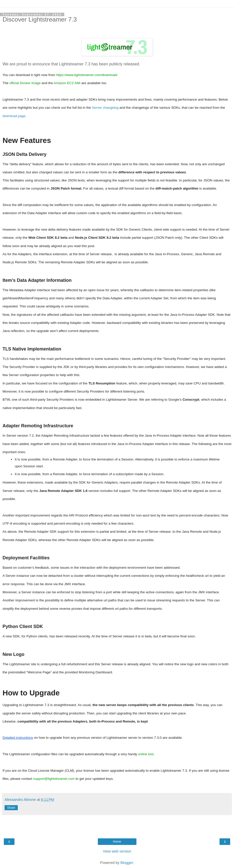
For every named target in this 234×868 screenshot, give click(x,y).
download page (14, 116)
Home (117, 842)
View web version (117, 851)
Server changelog (105, 108)
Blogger (127, 863)
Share (11, 808)
